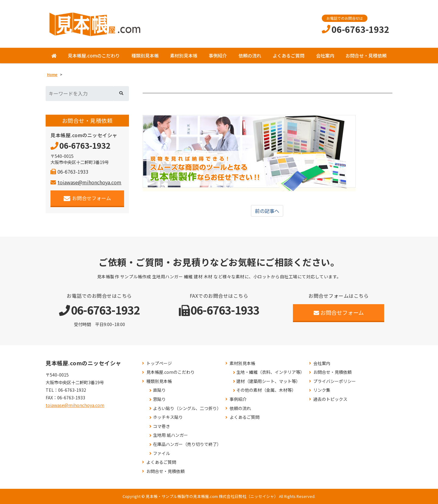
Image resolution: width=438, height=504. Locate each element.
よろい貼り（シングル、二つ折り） (187, 408)
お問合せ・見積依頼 (366, 56)
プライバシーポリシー (335, 381)
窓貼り (159, 399)
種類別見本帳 (145, 56)
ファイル (162, 453)
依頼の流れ (250, 56)
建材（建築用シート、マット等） (268, 381)
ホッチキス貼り (168, 417)
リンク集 (322, 390)
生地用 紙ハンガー (170, 435)
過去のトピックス (330, 399)
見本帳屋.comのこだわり (94, 56)
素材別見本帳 (184, 56)
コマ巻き (162, 426)
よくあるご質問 (289, 56)
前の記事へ (267, 211)
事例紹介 (218, 56)
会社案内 (325, 56)
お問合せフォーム (87, 198)
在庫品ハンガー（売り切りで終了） (187, 444)
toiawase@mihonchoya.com (86, 182)
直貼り (159, 390)
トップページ (159, 363)
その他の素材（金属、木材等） (266, 390)
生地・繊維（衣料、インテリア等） (270, 372)
